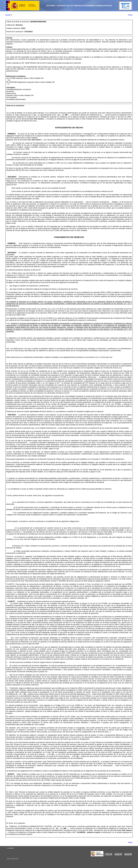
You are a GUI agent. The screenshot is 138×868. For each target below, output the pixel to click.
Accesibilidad (10, 848)
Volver (130, 15)
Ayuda (9, 15)
